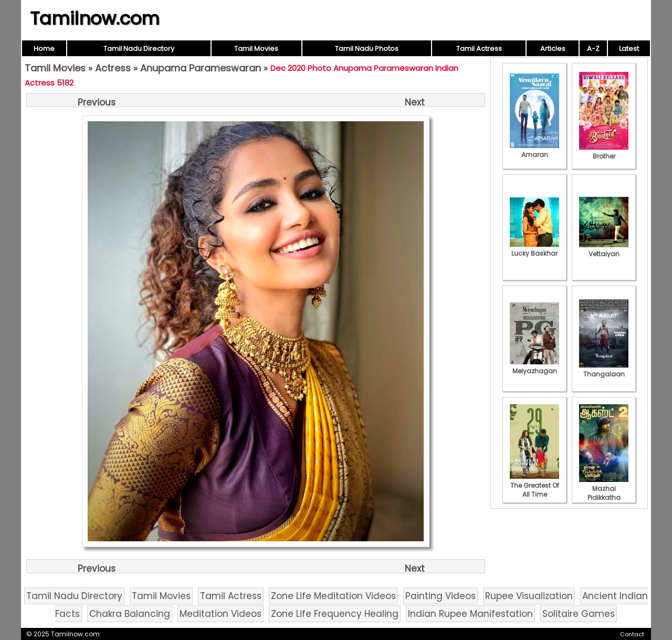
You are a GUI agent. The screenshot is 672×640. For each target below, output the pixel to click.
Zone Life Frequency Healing (335, 614)
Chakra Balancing (130, 614)
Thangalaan (604, 370)
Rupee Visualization (529, 596)
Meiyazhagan (534, 366)
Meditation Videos (220, 614)
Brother (604, 152)
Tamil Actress (479, 49)
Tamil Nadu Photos (367, 49)
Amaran (534, 150)
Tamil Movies (256, 49)
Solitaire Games (579, 614)
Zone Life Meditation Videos (333, 596)
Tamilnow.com (95, 18)
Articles (553, 49)
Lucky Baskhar (534, 249)
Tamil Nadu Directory (139, 49)
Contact (632, 634)
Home (44, 49)
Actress (113, 68)
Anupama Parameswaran (201, 68)
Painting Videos (440, 596)
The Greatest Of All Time (534, 485)
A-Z (593, 49)
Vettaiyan (604, 249)
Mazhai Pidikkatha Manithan (604, 493)
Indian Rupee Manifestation (470, 614)
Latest (629, 49)
